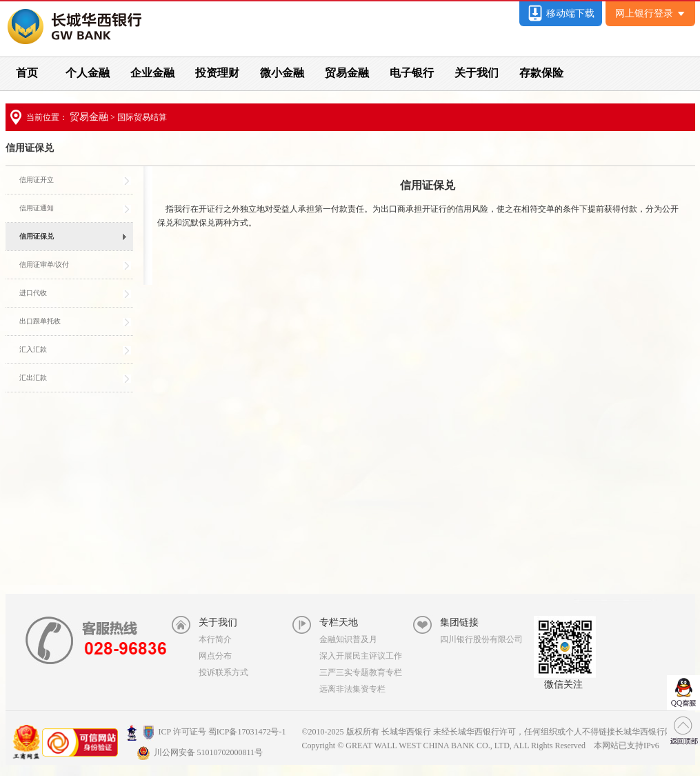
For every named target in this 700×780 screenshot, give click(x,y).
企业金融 (152, 73)
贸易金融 (347, 73)
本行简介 (215, 639)
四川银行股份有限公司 (481, 639)
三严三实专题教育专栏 (361, 672)
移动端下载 (561, 13)
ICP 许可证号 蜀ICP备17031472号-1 (206, 732)
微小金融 (282, 73)
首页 (27, 73)
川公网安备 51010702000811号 (200, 752)
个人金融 (88, 73)
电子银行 (412, 73)
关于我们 (477, 73)
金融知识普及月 (348, 639)
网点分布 (215, 656)
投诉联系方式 (223, 672)
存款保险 (541, 73)
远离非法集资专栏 (352, 689)
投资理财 (217, 73)
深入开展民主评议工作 (361, 656)
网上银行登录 (650, 13)
